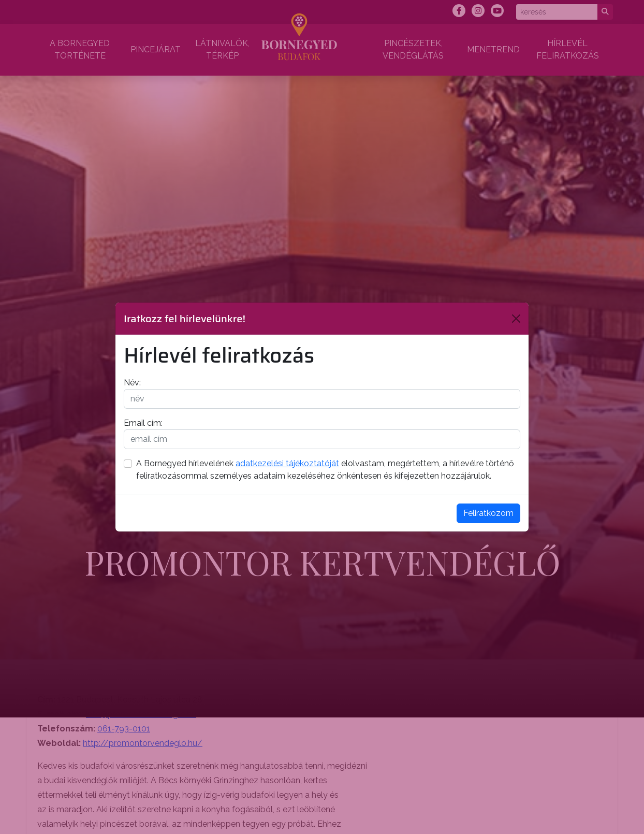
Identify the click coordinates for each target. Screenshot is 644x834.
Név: (132, 383)
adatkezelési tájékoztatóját (287, 463)
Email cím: (143, 423)
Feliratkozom (488, 513)
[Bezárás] (516, 319)
